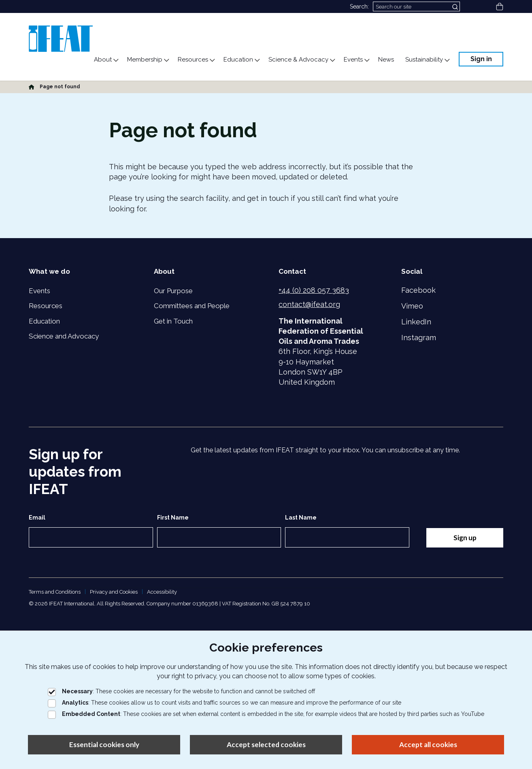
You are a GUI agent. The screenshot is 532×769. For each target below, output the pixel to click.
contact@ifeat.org (309, 304)
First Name (172, 518)
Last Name (300, 518)
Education (44, 321)
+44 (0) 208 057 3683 (314, 290)
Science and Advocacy (64, 336)
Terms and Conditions (55, 592)
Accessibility (162, 592)
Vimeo (412, 306)
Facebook (418, 290)
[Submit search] (456, 6)
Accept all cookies (428, 745)
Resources (46, 306)
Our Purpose (173, 291)
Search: (359, 6)
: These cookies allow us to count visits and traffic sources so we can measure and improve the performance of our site (225, 703)
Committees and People (192, 306)
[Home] (31, 87)
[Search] (416, 6)
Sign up (465, 538)
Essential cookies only (104, 745)
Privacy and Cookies (114, 592)
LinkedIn (416, 322)
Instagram (419, 338)
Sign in (481, 59)
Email (37, 518)
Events (39, 291)
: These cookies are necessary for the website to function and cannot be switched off (181, 691)
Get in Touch (173, 321)
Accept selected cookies (266, 745)
